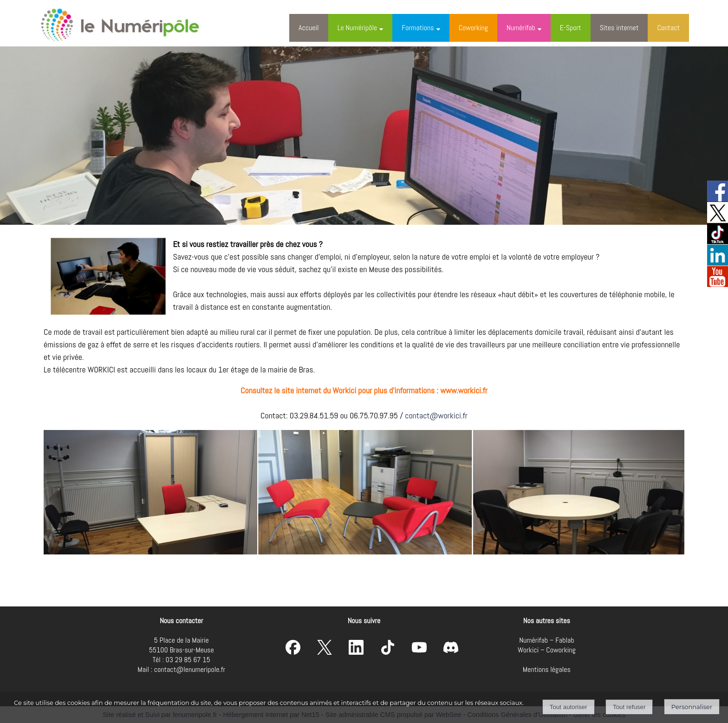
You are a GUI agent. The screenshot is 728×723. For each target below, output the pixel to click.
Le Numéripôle (357, 28)
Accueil (309, 28)
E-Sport (571, 28)
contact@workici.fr (436, 415)
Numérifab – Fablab (546, 640)
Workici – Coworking (547, 650)
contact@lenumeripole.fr (190, 669)
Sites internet (619, 28)
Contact (668, 28)
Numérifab (521, 28)
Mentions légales (547, 669)
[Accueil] (129, 23)
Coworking (473, 28)
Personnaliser (692, 707)
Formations (418, 28)
